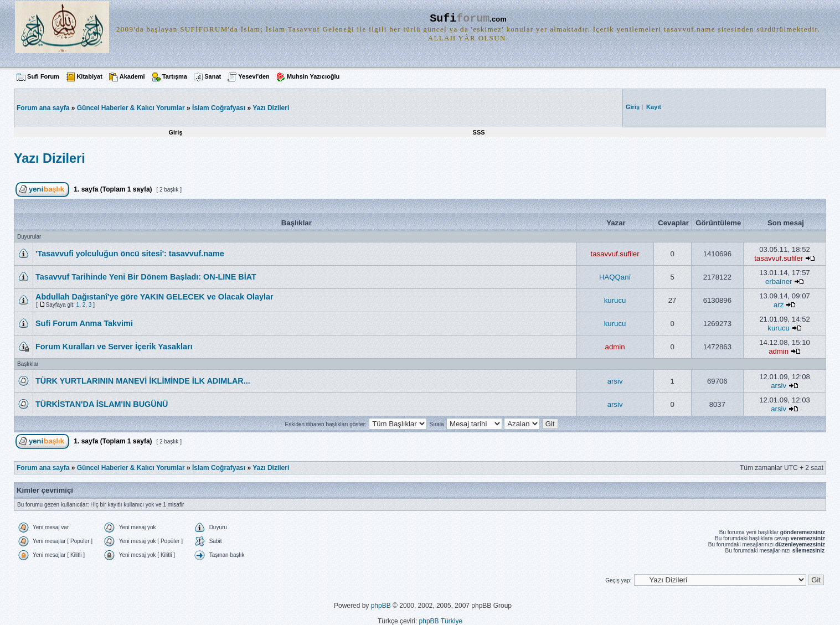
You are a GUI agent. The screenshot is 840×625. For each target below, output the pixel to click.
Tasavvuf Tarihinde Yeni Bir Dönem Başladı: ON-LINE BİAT (146, 277)
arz (779, 305)
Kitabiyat (89, 76)
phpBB (381, 606)
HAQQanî (615, 277)
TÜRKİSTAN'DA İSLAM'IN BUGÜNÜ (102, 404)
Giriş (175, 132)
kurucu (615, 300)
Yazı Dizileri (271, 108)
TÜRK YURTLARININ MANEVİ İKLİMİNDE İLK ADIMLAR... (143, 381)
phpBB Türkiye (441, 621)
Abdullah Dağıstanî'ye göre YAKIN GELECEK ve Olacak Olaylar (154, 297)
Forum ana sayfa (43, 468)
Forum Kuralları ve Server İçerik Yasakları (114, 347)
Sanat (213, 76)
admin (615, 347)
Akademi (132, 76)
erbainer (779, 281)
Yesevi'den (254, 76)
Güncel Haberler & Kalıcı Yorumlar (131, 108)
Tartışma (175, 76)
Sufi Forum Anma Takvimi (84, 323)
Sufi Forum (43, 76)
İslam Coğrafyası (219, 108)
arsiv (615, 381)
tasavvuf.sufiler (615, 254)
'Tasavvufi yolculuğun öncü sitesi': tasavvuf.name (130, 254)
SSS (479, 132)
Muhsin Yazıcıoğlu (313, 76)
